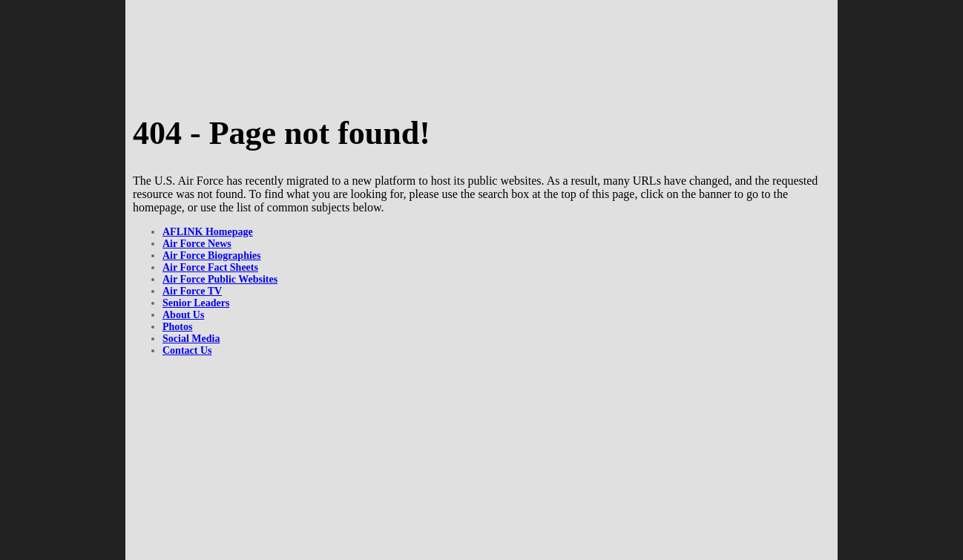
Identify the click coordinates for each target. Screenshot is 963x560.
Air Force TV (192, 291)
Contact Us (187, 350)
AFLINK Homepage (208, 232)
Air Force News (197, 244)
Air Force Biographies (211, 256)
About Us (183, 315)
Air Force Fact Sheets (210, 267)
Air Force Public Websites (220, 279)
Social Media (191, 339)
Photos (177, 327)
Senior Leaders (196, 303)
